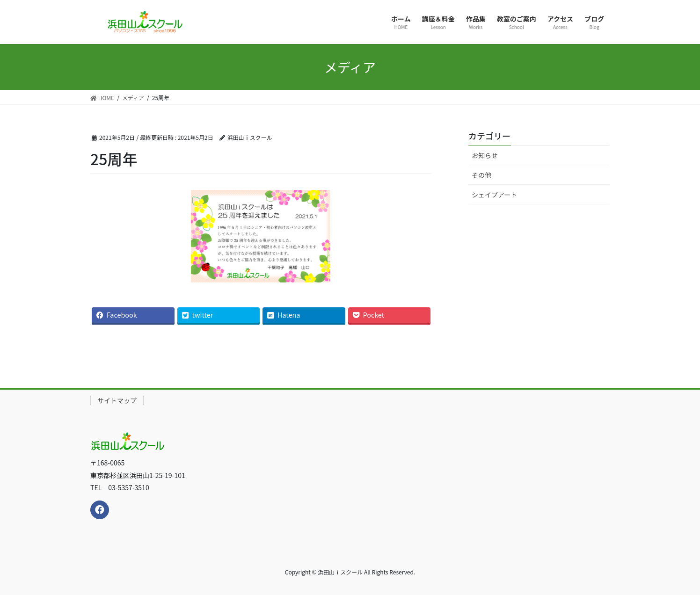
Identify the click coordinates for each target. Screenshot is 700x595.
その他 (481, 175)
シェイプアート (494, 195)
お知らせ (485, 155)
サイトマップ (117, 400)
